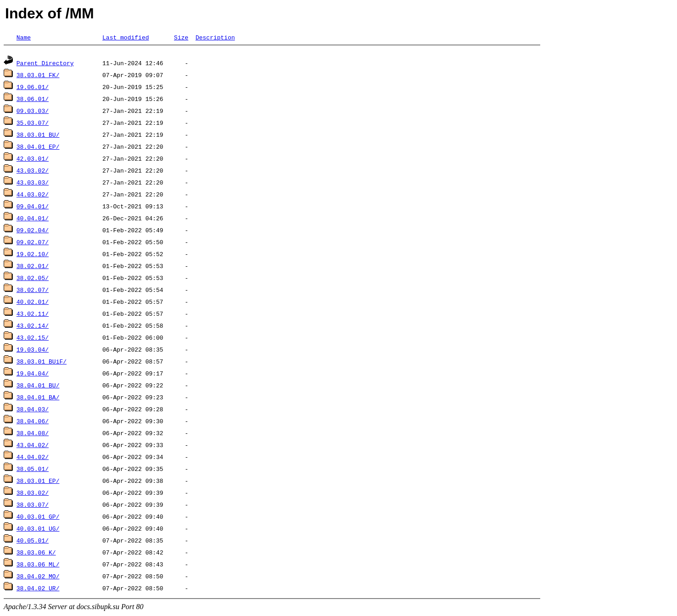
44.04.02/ (33, 458)
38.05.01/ (33, 470)
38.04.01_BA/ (38, 398)
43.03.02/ (33, 172)
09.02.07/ (33, 243)
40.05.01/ (33, 542)
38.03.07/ (33, 506)
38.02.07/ (33, 291)
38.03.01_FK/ (38, 76)
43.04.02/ (33, 446)
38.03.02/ (33, 494)
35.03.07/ (33, 124)
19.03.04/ (33, 351)
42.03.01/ (33, 160)
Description (215, 37)
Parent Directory (45, 64)
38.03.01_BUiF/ (42, 363)
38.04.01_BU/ (38, 386)
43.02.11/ (33, 315)
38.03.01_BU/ (38, 136)
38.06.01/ (33, 100)
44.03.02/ (33, 196)
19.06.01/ (33, 88)
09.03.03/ (33, 112)
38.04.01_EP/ (38, 148)
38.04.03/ (33, 410)
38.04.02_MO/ (38, 577)
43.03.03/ (33, 184)
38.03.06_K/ (36, 554)
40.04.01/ (33, 219)
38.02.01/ (33, 267)
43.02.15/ (33, 339)
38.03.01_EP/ (38, 482)
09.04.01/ (33, 207)
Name (24, 37)
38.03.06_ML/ (38, 566)
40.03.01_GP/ (38, 518)
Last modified (126, 37)
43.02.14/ (33, 327)
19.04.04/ (33, 375)
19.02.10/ (33, 255)
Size (181, 37)
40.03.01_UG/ (38, 530)
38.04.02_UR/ (38, 589)
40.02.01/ (33, 303)
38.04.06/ (33, 422)
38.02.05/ (33, 279)
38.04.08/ (33, 434)
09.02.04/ (33, 231)
